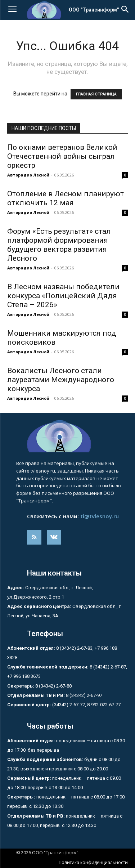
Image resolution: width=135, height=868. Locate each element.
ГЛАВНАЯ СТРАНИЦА (96, 94)
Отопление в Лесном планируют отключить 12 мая (66, 198)
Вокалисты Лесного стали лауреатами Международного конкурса (61, 380)
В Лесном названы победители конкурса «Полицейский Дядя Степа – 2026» (63, 296)
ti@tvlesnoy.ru (100, 516)
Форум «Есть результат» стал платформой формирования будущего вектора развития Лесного (59, 245)
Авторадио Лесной (28, 175)
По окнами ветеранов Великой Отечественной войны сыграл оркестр (62, 156)
